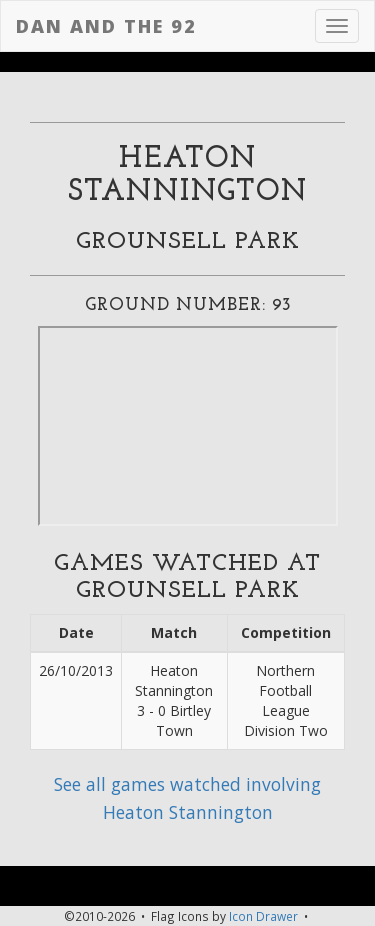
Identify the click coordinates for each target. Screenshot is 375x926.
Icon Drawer (263, 916)
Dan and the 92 (106, 26)
